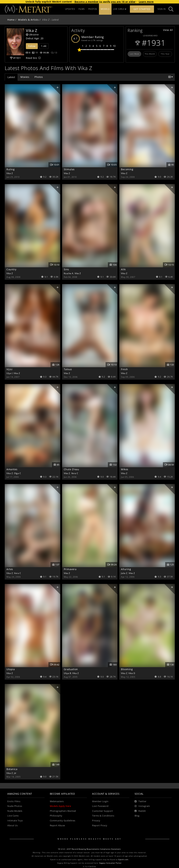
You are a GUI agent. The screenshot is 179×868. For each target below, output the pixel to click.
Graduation (71, 669)
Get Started (142, 9)
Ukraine (32, 34)
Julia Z (124, 573)
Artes (10, 569)
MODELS (105, 9)
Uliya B (68, 673)
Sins (66, 269)
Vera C (75, 473)
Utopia (11, 669)
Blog (137, 816)
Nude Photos (15, 806)
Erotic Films (14, 801)
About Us (12, 825)
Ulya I (9, 373)
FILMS (82, 9)
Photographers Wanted (63, 811)
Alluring (126, 569)
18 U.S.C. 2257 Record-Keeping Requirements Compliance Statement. (90, 849)
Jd (15, 773)
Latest (11, 77)
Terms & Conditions (103, 816)
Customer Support (103, 811)
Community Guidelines (63, 821)
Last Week (134, 54)
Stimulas (69, 169)
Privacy (96, 821)
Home (11, 20)
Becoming (127, 169)
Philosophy (56, 816)
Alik (123, 269)
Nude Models (15, 811)
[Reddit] (140, 811)
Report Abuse (57, 825)
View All (168, 30)
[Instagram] (142, 806)
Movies (25, 77)
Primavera (70, 569)
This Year (165, 54)
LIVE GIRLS (120, 9)
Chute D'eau (71, 469)
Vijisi (9, 369)
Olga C (17, 473)
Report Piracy (100, 825)
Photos (39, 77)
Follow (32, 46)
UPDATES (70, 9)
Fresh (124, 369)
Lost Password (100, 806)
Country (11, 269)
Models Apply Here (60, 806)
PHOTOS (93, 9)
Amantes (12, 469)
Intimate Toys (15, 821)
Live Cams (13, 816)
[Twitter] (141, 801)
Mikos (125, 469)
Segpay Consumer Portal (110, 863)
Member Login (100, 801)
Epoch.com (123, 860)
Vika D (132, 673)
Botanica (12, 769)
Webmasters (57, 801)
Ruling (10, 169)
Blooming (127, 669)
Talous (68, 369)
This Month (150, 54)
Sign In (162, 9)
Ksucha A (69, 273)
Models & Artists (28, 20)
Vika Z (10, 173)
